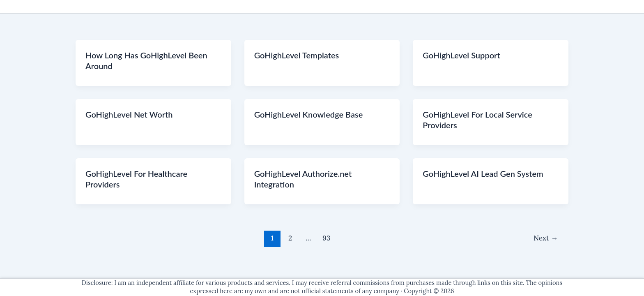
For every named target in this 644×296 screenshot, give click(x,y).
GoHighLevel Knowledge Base (309, 114)
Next (546, 238)
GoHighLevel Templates (297, 55)
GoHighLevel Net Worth (129, 114)
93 (326, 238)
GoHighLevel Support (461, 55)
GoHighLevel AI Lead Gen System (483, 173)
